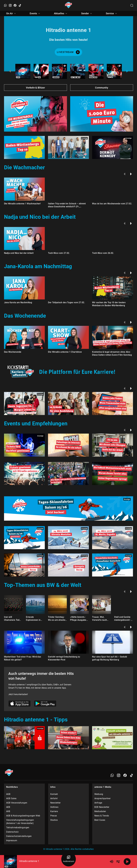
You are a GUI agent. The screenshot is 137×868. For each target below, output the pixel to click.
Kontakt (54, 794)
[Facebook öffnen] (15, 5)
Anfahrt (54, 798)
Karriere (54, 811)
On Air (11, 13)
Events (35, 13)
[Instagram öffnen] (10, 5)
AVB (8, 811)
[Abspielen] (127, 862)
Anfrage (98, 803)
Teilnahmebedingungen (18, 828)
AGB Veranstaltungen (17, 803)
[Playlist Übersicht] (118, 862)
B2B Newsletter (102, 807)
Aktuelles (61, 13)
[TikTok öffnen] (20, 5)
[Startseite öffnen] (68, 5)
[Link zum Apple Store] (20, 704)
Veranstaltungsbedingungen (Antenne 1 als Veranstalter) (20, 822)
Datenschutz (12, 832)
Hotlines (54, 807)
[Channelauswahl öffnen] (132, 5)
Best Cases (100, 820)
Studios (54, 820)
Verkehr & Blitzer (35, 88)
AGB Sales (11, 798)
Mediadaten (100, 811)
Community (102, 88)
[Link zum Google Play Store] (45, 704)
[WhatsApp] (112, 775)
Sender (87, 13)
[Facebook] (125, 775)
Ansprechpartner (103, 798)
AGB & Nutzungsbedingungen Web (23, 816)
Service (112, 13)
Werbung (99, 794)
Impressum (12, 840)
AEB (8, 807)
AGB (8, 794)
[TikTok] (131, 775)
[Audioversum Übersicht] (69, 859)
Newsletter (55, 803)
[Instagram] (119, 775)
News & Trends (102, 816)
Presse (54, 816)
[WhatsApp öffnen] (5, 5)
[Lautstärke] (112, 862)
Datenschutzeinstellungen (19, 836)
